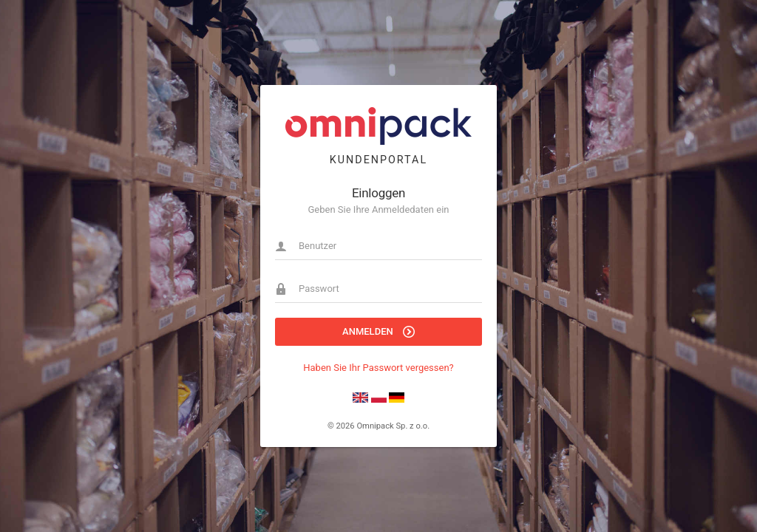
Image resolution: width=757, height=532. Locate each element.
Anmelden (378, 332)
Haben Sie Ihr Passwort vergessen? (378, 368)
